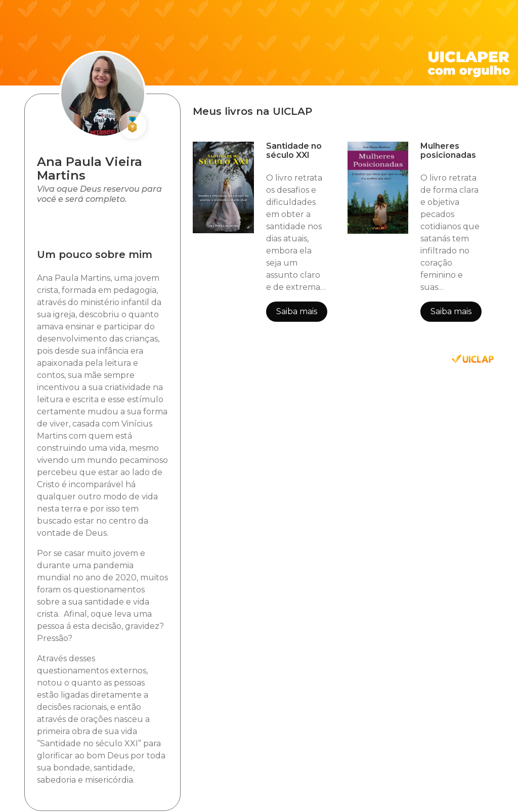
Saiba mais (297, 311)
